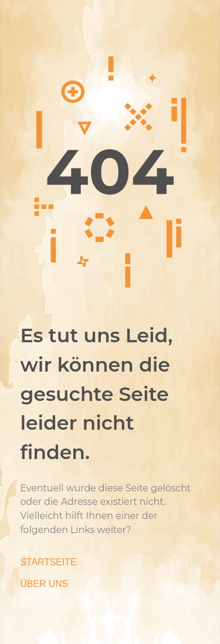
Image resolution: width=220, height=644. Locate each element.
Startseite (48, 562)
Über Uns (44, 584)
